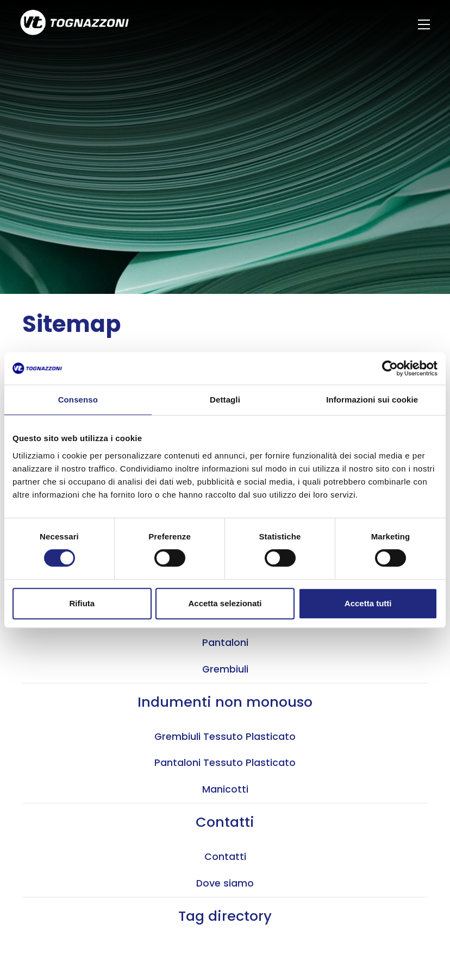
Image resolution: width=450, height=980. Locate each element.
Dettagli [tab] (225, 400)
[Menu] (425, 24)
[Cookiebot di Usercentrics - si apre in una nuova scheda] (390, 368)
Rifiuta (82, 603)
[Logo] (74, 24)
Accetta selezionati (225, 603)
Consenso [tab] (78, 400)
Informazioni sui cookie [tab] (372, 400)
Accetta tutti (368, 603)
